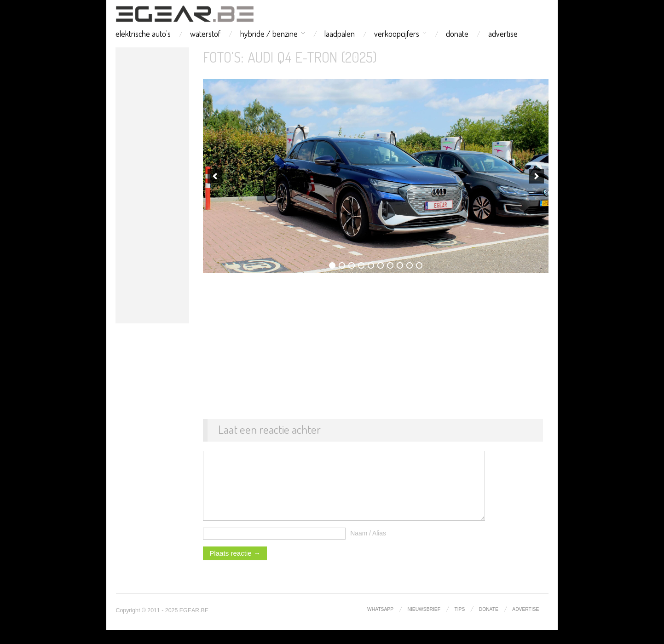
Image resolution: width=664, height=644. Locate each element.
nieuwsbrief (424, 623)
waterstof (205, 34)
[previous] (215, 176)
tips (459, 623)
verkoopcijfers (397, 34)
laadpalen (340, 34)
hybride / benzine (269, 34)
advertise (503, 34)
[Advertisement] (152, 185)
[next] (537, 176)
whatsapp (380, 623)
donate (457, 34)
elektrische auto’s (143, 34)
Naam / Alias (368, 547)
